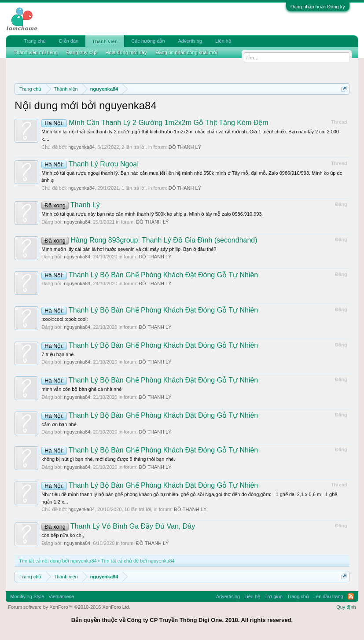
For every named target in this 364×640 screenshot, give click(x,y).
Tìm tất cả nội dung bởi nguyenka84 (58, 561)
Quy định (346, 607)
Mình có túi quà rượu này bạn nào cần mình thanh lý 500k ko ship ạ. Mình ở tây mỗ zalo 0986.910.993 (151, 214)
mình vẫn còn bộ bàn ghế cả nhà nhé (81, 389)
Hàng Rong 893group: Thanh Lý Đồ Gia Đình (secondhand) (149, 240)
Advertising (190, 41)
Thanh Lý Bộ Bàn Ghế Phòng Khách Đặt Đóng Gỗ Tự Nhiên (150, 275)
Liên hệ (223, 41)
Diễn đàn (69, 41)
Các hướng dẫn (148, 41)
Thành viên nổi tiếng (36, 52)
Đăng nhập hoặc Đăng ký (318, 7)
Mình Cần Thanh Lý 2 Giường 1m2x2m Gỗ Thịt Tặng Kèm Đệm (155, 123)
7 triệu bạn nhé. (58, 354)
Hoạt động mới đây (126, 52)
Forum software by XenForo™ (69, 607)
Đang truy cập (81, 52)
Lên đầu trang (328, 596)
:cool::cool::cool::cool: (64, 319)
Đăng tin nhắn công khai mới (186, 52)
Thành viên (105, 41)
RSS (351, 596)
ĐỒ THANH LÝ (185, 147)
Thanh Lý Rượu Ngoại (90, 164)
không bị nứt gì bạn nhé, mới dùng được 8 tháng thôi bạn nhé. (108, 459)
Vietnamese (61, 596)
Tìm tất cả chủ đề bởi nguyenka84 (138, 561)
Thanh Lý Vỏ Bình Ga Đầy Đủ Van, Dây (118, 526)
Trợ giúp (274, 596)
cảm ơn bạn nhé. (60, 424)
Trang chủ (35, 41)
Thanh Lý (71, 205)
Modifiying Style (27, 596)
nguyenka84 (81, 147)
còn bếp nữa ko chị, (63, 535)
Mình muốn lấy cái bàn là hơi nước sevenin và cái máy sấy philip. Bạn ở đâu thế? (129, 249)
